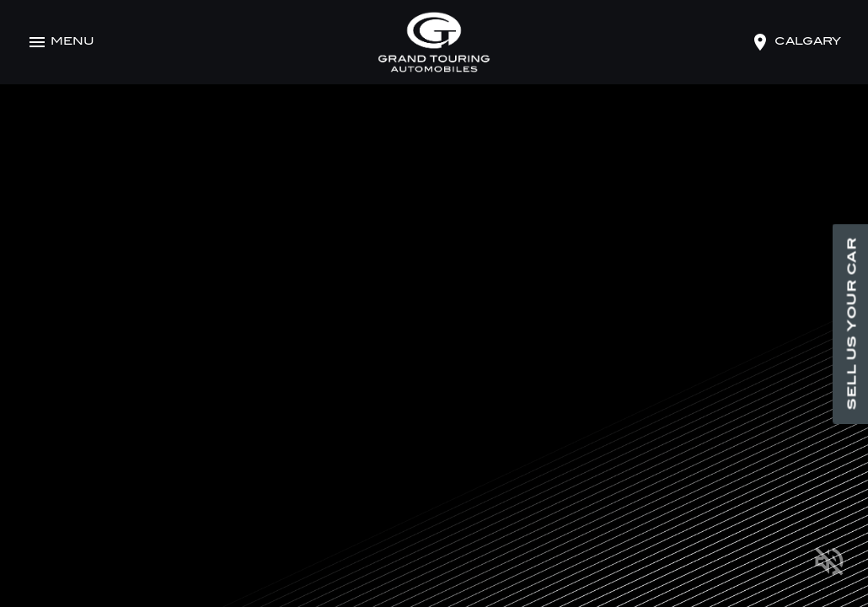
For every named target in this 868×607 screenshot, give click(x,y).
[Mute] (829, 565)
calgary (808, 42)
